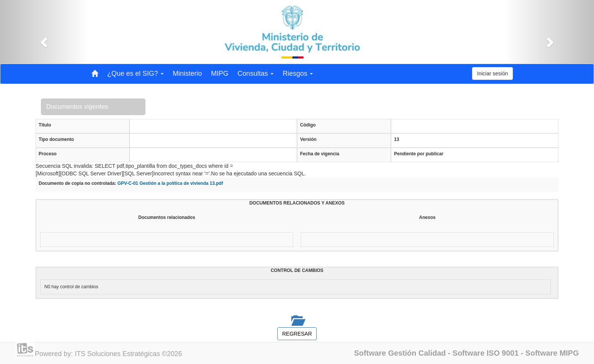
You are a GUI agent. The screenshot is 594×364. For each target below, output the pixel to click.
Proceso (48, 154)
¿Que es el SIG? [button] (135, 73)
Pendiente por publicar (419, 154)
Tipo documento (56, 139)
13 (396, 139)
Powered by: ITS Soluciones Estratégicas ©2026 (108, 354)
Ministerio (187, 73)
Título (45, 125)
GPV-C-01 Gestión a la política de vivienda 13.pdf (170, 183)
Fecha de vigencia (320, 154)
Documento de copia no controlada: (77, 183)
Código (308, 125)
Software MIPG (552, 353)
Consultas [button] (256, 73)
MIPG (220, 73)
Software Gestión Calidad (400, 353)
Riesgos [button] (298, 73)
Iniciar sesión (492, 73)
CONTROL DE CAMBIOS (297, 270)
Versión (308, 139)
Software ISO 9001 (486, 353)
